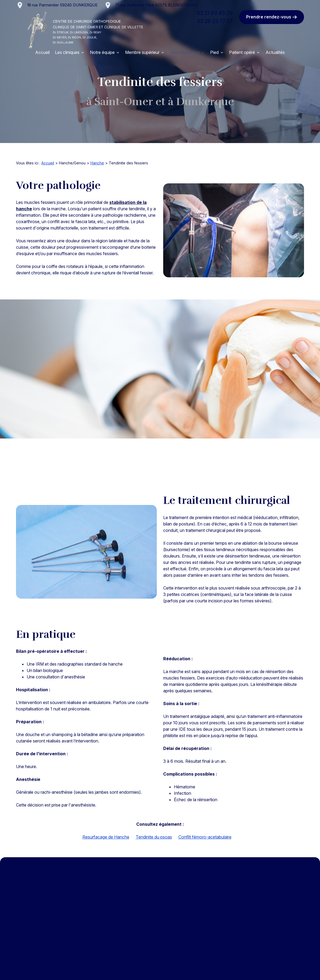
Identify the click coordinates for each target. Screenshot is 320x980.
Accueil (42, 52)
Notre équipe (102, 52)
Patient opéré (242, 52)
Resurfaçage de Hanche (106, 837)
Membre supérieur (142, 52)
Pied (214, 52)
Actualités (275, 52)
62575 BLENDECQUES (156, 5)
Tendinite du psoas (154, 837)
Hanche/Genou (185, 52)
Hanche (97, 163)
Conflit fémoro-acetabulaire (205, 837)
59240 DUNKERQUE (62, 5)
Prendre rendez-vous (272, 17)
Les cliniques (67, 52)
